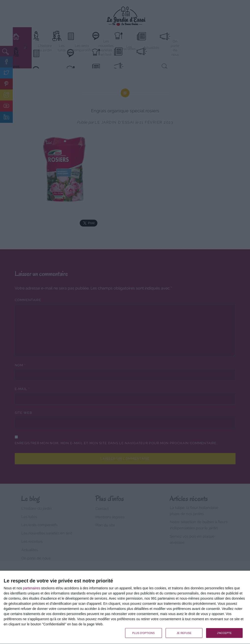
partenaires (32, 588)
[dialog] (125, 607)
